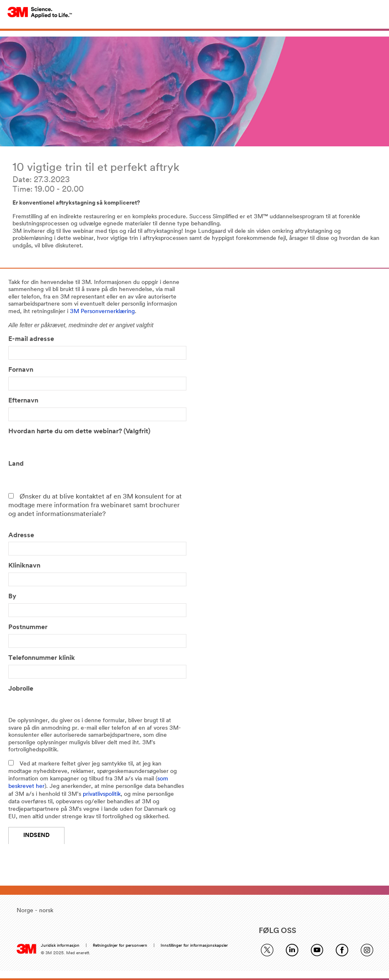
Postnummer (28, 627)
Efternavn (23, 401)
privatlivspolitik (102, 794)
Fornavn (21, 370)
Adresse (21, 536)
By (12, 597)
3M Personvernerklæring (102, 312)
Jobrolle (21, 689)
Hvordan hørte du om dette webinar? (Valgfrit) (79, 432)
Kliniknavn (24, 566)
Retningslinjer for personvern (120, 946)
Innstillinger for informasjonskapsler (194, 946)
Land (16, 464)
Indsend (36, 836)
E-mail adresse (31, 339)
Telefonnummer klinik (44, 658)
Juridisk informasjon (60, 946)
